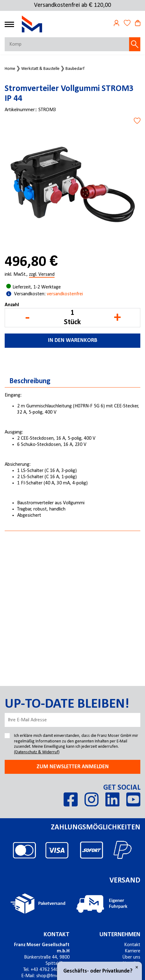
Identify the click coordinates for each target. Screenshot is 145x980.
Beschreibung (30, 381)
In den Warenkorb (73, 340)
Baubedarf (75, 69)
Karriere (133, 951)
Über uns (131, 957)
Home (10, 69)
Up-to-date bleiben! (67, 704)
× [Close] (137, 967)
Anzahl (12, 305)
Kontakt (132, 945)
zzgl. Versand (42, 275)
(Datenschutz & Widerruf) (37, 752)
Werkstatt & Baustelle (40, 69)
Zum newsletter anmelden (73, 767)
